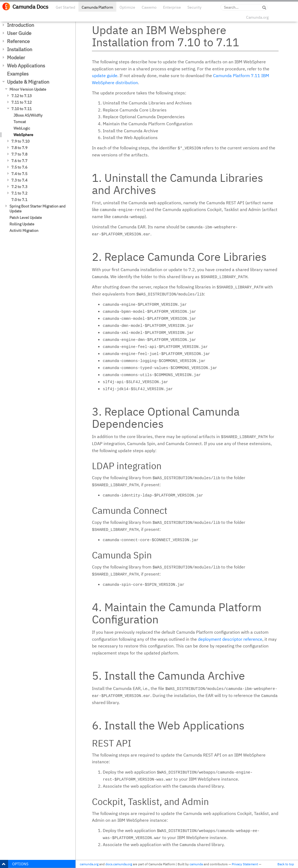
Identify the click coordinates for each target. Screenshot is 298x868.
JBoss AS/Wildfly (28, 115)
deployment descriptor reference (230, 639)
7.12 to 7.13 (21, 96)
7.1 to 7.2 (19, 193)
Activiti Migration (24, 231)
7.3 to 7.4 (19, 180)
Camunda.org (257, 17)
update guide (105, 75)
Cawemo (149, 7)
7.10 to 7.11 (21, 109)
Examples (18, 74)
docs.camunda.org (119, 864)
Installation (20, 49)
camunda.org (89, 864)
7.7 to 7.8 (19, 154)
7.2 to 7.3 (19, 187)
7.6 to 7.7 (19, 161)
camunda (196, 864)
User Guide (19, 33)
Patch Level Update (26, 218)
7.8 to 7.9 (19, 148)
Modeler (16, 57)
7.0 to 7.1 (19, 200)
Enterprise (172, 7)
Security (194, 7)
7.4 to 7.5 (19, 174)
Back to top (286, 864)
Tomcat (20, 122)
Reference (18, 41)
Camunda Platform (97, 7)
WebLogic (22, 128)
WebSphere (23, 135)
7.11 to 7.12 (21, 102)
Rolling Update (22, 224)
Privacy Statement (245, 864)
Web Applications (26, 66)
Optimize (127, 7)
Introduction (21, 25)
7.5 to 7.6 (19, 167)
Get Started (65, 7)
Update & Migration (28, 82)
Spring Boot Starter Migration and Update (37, 209)
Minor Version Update (28, 89)
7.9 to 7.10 (20, 141)
